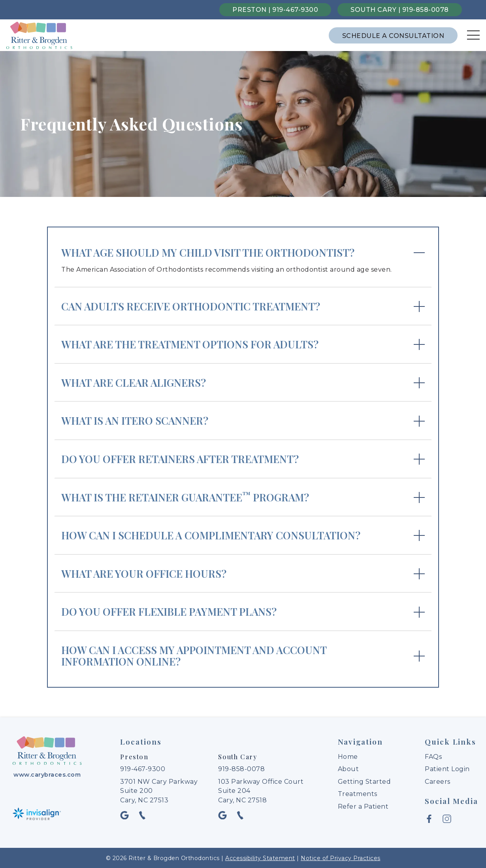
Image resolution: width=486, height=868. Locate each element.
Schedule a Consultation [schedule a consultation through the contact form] (393, 36)
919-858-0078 (241, 769)
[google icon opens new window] (127, 815)
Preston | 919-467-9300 (275, 10)
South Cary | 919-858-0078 (400, 10)
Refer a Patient (363, 807)
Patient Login (447, 769)
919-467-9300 (143, 769)
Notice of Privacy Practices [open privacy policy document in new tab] (341, 858)
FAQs (433, 757)
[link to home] (47, 752)
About (348, 769)
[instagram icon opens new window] (449, 818)
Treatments (358, 794)
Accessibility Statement (260, 858)
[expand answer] (243, 261)
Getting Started (364, 782)
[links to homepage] (39, 35)
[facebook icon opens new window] (432, 818)
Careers (438, 782)
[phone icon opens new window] (144, 815)
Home (348, 757)
